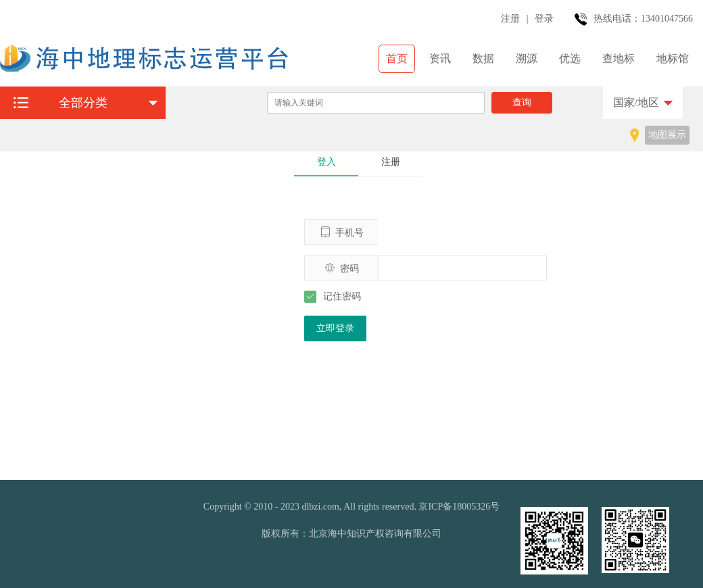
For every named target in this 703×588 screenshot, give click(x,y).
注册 (510, 19)
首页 (397, 58)
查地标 (619, 58)
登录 (544, 19)
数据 (483, 58)
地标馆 (673, 58)
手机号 (342, 232)
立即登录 (335, 328)
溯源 (527, 58)
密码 (342, 268)
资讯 (440, 58)
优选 (570, 58)
